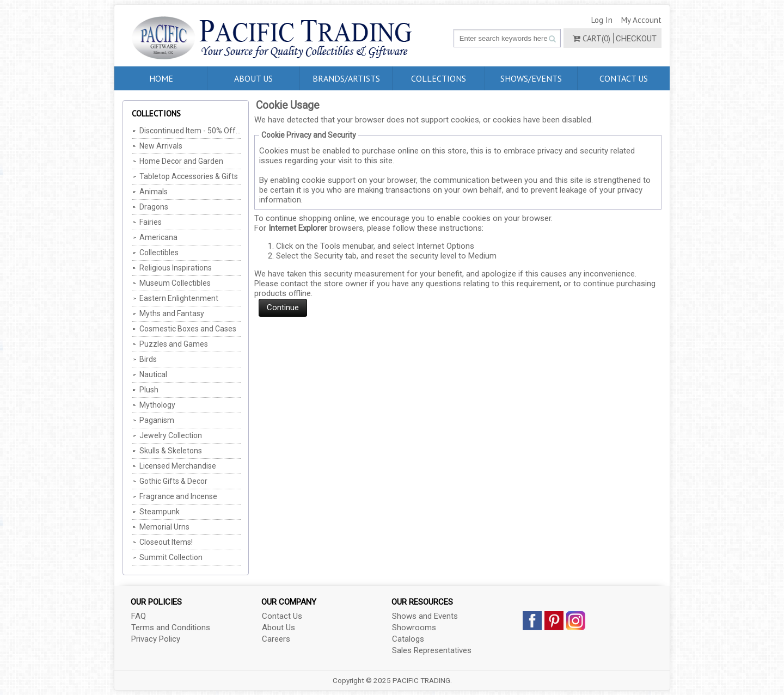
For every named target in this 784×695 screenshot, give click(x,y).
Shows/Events (531, 78)
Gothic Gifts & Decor (173, 481)
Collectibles (159, 253)
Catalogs (408, 639)
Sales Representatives (432, 650)
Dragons (154, 207)
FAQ (139, 616)
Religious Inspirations (176, 268)
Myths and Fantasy (172, 313)
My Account (641, 20)
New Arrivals (161, 146)
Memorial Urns (164, 527)
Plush (149, 390)
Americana (158, 237)
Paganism (157, 420)
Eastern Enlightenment (179, 298)
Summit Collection (171, 557)
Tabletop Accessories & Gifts (189, 176)
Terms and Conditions (171, 628)
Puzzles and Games (174, 344)
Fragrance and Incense (178, 496)
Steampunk (160, 512)
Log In (602, 20)
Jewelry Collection (171, 435)
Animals (154, 192)
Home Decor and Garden (181, 161)
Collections (439, 78)
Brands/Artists (346, 78)
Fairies (151, 222)
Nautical (153, 374)
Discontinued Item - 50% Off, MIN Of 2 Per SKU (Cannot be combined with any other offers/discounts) (190, 131)
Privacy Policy (156, 639)
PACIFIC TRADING (421, 680)
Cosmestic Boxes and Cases (188, 329)
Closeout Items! (166, 542)
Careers (276, 639)
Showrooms (414, 628)
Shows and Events (425, 616)
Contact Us (624, 78)
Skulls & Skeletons (171, 451)
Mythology (157, 405)
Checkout (636, 39)
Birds (148, 359)
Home (161, 78)
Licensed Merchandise (178, 466)
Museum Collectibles (175, 283)
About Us (253, 78)
